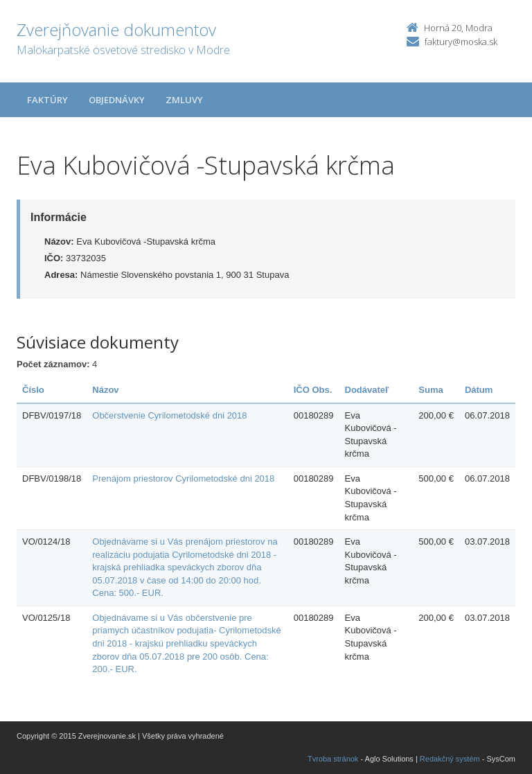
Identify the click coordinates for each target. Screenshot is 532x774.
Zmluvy (184, 100)
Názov (105, 390)
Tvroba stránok (333, 759)
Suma (431, 390)
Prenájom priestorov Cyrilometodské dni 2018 (183, 478)
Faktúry (47, 100)
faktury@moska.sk (461, 42)
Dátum (479, 390)
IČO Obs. (313, 390)
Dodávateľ (367, 390)
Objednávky (117, 100)
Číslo (33, 390)
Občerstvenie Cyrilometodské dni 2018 (169, 415)
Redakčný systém (450, 759)
